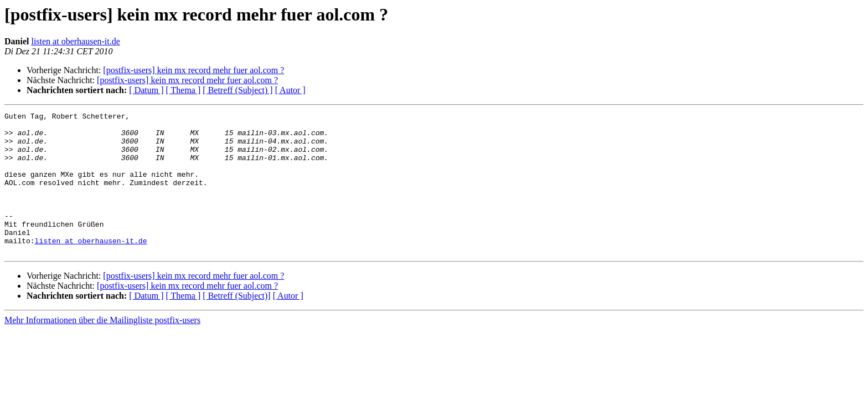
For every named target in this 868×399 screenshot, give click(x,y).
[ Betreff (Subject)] (236, 324)
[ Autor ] (290, 90)
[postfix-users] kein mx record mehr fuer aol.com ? (193, 70)
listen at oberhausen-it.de (75, 41)
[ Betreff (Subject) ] (237, 90)
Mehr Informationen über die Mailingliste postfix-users (102, 348)
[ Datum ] (146, 90)
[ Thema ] (184, 90)
